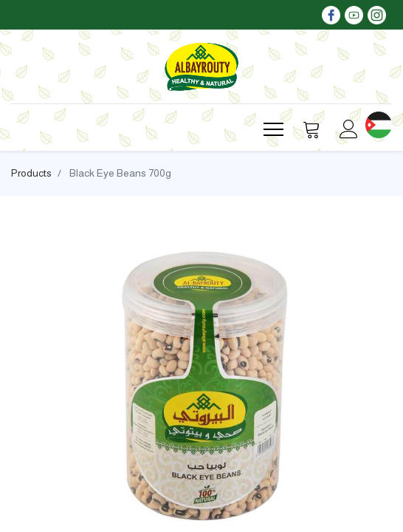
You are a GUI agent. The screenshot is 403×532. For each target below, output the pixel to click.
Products (31, 173)
